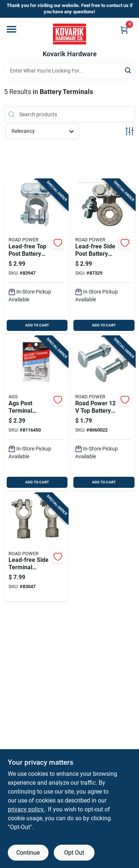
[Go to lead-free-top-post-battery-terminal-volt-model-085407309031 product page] (36, 256)
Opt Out (74, 853)
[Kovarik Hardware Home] (69, 34)
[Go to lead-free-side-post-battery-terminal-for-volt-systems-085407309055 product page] (103, 256)
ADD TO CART (37, 325)
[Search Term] (70, 71)
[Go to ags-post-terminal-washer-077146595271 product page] (36, 413)
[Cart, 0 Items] (124, 30)
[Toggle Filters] (130, 131)
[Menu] (11, 29)
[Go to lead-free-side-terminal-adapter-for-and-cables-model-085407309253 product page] (36, 547)
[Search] (128, 70)
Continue (28, 853)
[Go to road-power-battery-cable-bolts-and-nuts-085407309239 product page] (103, 413)
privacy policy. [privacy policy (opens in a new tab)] (26, 809)
